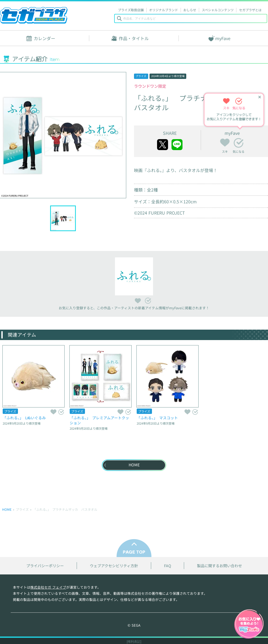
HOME (7, 509)
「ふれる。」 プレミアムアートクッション (99, 420)
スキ (225, 142)
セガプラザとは (250, 10)
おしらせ (190, 10)
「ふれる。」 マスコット (157, 418)
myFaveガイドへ (249, 624)
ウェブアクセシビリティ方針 (114, 566)
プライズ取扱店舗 (131, 10)
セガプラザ (34, 15)
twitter (163, 145)
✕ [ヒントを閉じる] (260, 97)
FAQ (167, 566)
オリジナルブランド (163, 10)
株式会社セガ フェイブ (48, 587)
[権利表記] (134, 642)
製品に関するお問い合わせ (219, 566)
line (177, 145)
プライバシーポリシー (45, 566)
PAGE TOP (134, 548)
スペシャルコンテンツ (218, 10)
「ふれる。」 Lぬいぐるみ (24, 418)
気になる (239, 143)
